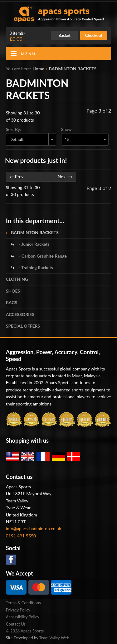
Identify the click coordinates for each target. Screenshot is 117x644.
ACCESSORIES (20, 314)
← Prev (16, 176)
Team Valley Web (54, 638)
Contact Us (16, 624)
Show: (67, 129)
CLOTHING (17, 279)
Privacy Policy (18, 610)
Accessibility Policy (23, 617)
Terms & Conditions (23, 603)
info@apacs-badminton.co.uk (34, 528)
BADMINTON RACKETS (73, 69)
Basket (64, 35)
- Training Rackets (35, 267)
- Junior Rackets (34, 244)
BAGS (12, 302)
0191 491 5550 (21, 536)
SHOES (13, 291)
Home (38, 69)
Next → (65, 176)
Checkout (94, 35)
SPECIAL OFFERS (23, 326)
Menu (28, 54)
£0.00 (17, 36)
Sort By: (14, 129)
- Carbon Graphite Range (42, 256)
